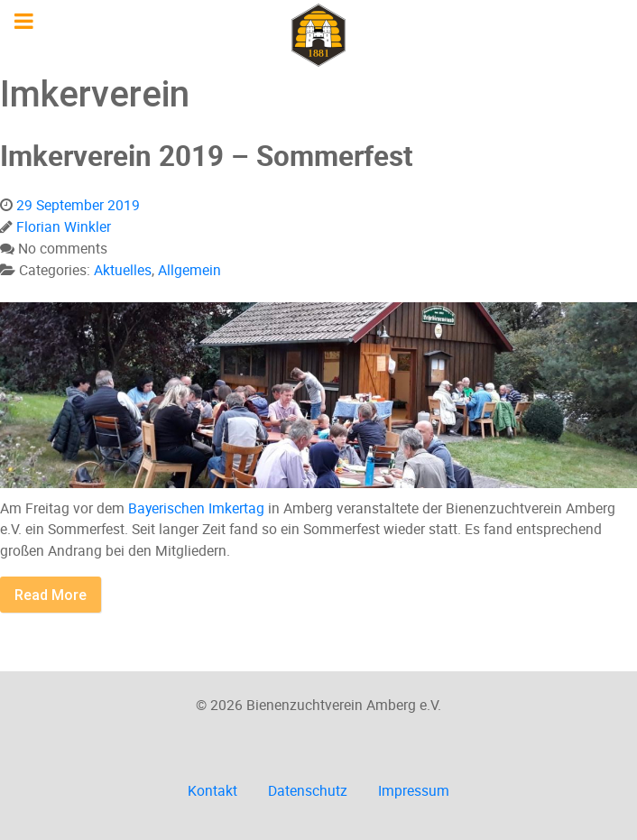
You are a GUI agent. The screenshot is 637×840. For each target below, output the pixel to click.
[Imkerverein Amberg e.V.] (318, 35)
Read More (51, 595)
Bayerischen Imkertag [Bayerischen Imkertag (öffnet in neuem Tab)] (196, 508)
